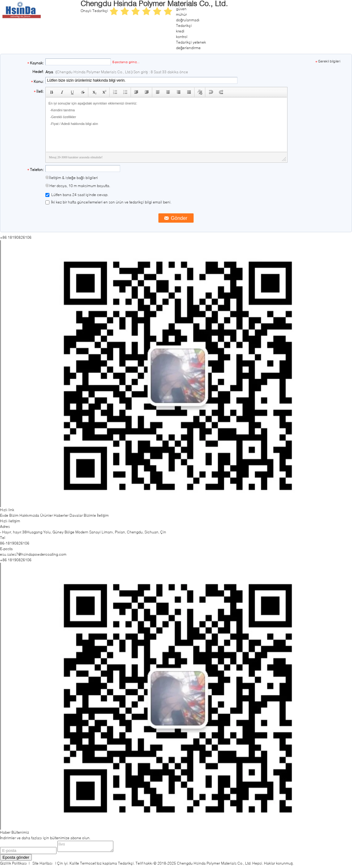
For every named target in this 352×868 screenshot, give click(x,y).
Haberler (61, 515)
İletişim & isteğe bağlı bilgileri (72, 178)
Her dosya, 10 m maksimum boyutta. (78, 186)
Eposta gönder (16, 859)
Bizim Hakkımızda (24, 515)
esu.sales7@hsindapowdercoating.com (33, 554)
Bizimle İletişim (96, 515)
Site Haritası (42, 865)
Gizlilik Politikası (13, 865)
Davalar (76, 515)
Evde (4, 515)
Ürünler (46, 515)
